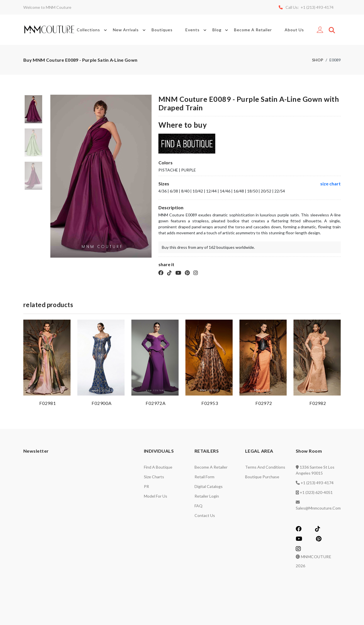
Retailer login (207, 496)
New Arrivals (130, 30)
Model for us (156, 496)
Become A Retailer (253, 30)
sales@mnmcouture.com (318, 508)
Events (197, 30)
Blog (221, 30)
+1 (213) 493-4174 (317, 483)
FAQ (198, 506)
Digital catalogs (209, 486)
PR (146, 486)
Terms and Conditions (265, 467)
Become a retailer (211, 467)
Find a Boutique (158, 467)
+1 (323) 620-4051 (316, 492)
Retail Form (204, 477)
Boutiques (162, 30)
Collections (93, 30)
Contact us (205, 515)
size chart (330, 184)
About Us (294, 30)
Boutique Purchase (262, 477)
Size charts (154, 477)
